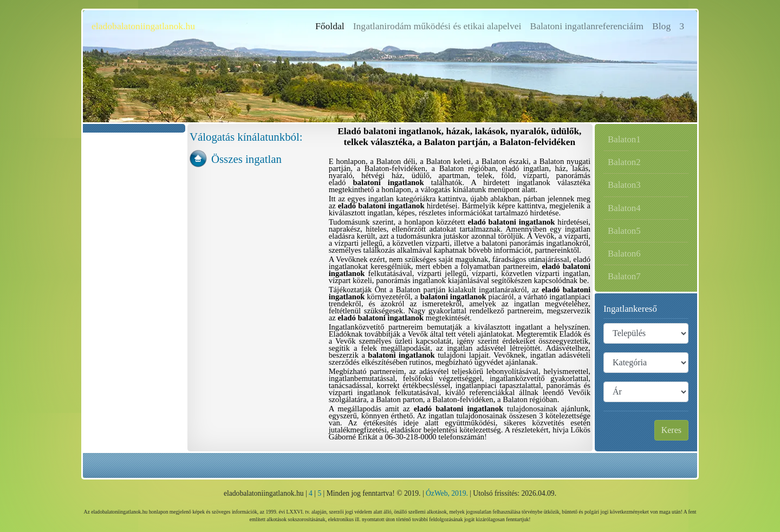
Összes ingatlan (246, 159)
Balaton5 (624, 231)
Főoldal (332, 25)
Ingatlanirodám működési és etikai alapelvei (437, 26)
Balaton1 (624, 139)
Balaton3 (624, 185)
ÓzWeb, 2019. (447, 493)
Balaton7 (624, 276)
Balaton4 (624, 208)
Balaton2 (624, 162)
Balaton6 (624, 254)
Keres (671, 430)
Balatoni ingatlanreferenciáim (587, 26)
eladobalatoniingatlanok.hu (143, 26)
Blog (661, 26)
